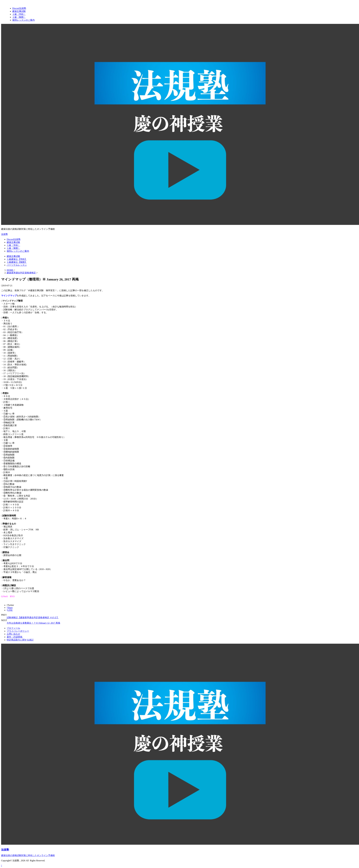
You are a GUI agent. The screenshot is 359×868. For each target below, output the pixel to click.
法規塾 (4, 234)
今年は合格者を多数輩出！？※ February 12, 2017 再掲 (33, 623)
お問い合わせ (13, 634)
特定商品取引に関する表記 (20, 640)
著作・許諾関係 (15, 637)
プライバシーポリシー (18, 631)
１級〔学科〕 (13, 245)
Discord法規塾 (14, 239)
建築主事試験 (13, 242)
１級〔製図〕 (13, 248)
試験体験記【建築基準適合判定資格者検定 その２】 (33, 617)
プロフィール (13, 628)
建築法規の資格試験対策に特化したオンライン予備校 (28, 855)
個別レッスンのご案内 (18, 251)
